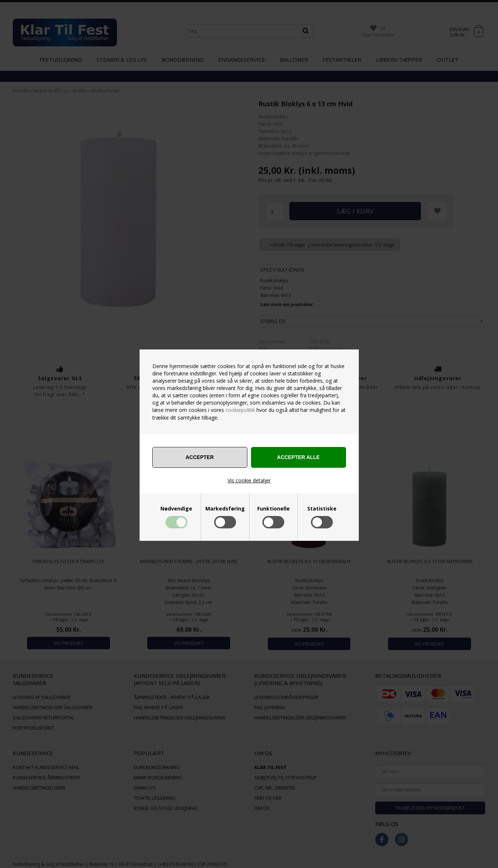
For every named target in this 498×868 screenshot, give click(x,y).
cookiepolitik (240, 410)
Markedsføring (225, 509)
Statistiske (322, 509)
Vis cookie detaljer (249, 480)
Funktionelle (273, 509)
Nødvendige (176, 509)
